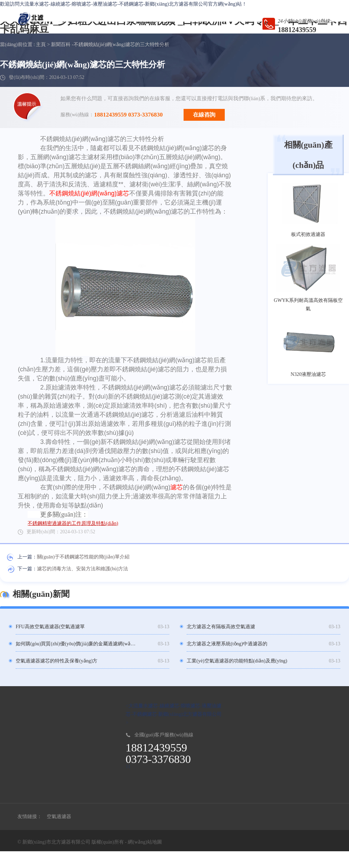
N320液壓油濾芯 (308, 374)
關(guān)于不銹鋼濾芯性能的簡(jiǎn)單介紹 (83, 557)
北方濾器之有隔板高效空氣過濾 (221, 627)
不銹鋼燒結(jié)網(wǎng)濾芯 (89, 193)
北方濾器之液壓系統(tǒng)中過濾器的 (227, 644)
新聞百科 (61, 44)
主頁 (41, 44)
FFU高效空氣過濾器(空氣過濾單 (50, 627)
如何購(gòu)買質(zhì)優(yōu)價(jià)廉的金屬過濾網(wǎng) (76, 644)
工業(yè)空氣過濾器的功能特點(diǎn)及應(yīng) (237, 661)
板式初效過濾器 (308, 234)
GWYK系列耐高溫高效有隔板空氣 (309, 305)
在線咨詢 (204, 115)
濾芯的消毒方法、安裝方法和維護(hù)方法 (83, 569)
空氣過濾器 (59, 817)
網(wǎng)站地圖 (145, 842)
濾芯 (177, 487)
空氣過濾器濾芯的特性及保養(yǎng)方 (57, 661)
